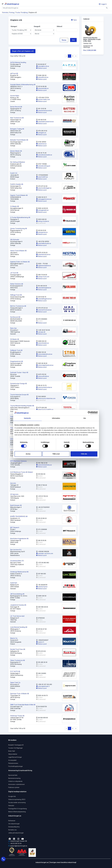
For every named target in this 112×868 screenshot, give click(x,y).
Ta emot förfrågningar (15, 748)
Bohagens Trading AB (17, 129)
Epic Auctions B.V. (16, 550)
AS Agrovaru (14, 494)
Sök (73, 40)
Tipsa (74, 20)
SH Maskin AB (15, 339)
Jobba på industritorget (16, 833)
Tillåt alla (84, 454)
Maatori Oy (14, 638)
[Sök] (107, 8)
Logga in (103, 4)
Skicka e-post (41, 68)
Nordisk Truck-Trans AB (18, 649)
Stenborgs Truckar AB (17, 716)
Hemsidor (11, 806)
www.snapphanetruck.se (45, 365)
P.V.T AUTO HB (15, 671)
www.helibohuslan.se (44, 243)
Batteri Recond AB (16, 107)
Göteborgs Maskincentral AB (19, 572)
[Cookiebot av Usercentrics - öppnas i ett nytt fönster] (89, 413)
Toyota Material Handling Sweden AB (22, 406)
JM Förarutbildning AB (17, 594)
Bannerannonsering (14, 778)
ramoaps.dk (41, 332)
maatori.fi (40, 642)
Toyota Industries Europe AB (19, 395)
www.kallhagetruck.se (44, 299)
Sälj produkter (13, 754)
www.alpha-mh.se (43, 66)
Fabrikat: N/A (87, 43)
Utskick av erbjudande (15, 781)
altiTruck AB (14, 73)
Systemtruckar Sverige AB (19, 384)
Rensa (64, 40)
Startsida (5, 12)
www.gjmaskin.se (42, 210)
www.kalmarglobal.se (44, 288)
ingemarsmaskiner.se (43, 266)
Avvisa (28, 454)
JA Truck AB (14, 273)
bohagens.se (41, 133)
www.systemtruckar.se (44, 387)
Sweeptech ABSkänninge (88, 46)
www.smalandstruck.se (44, 354)
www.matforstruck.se (44, 310)
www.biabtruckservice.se (45, 122)
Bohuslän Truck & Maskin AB (19, 140)
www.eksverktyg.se (43, 166)
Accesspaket (12, 760)
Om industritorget (14, 824)
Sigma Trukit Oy (15, 682)
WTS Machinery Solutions (18, 461)
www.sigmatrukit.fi (43, 686)
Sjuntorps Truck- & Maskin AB (20, 694)
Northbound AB (15, 317)
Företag (12, 12)
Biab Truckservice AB (17, 118)
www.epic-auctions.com (45, 553)
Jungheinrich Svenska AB (18, 605)
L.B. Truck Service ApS (17, 616)
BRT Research (15, 527)
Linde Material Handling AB (19, 627)
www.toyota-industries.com (46, 398)
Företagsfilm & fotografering (18, 809)
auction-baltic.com (43, 99)
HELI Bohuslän (15, 240)
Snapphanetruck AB (17, 361)
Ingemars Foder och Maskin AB (20, 262)
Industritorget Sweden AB (18, 841)
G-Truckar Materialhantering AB (20, 217)
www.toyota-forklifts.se (45, 409)
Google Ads (12, 796)
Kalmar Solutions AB (17, 284)
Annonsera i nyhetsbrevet (16, 784)
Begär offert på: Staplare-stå (23, 51)
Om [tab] (85, 418)
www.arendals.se (42, 88)
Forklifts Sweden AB (17, 184)
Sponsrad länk (13, 775)
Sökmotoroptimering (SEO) (17, 799)
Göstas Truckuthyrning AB (19, 228)
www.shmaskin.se (42, 343)
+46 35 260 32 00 (15, 843)
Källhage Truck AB (16, 295)
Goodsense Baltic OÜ (17, 561)
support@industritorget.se (18, 846)
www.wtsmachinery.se (44, 465)
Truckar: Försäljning (21, 12)
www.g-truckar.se (43, 221)
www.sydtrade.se (42, 376)
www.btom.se (41, 144)
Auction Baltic (15, 96)
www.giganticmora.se (44, 199)
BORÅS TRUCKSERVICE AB (19, 516)
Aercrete (13, 483)
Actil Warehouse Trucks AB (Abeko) (22, 472)
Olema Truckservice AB (18, 660)
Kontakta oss (12, 830)
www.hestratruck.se (43, 254)
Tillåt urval (56, 454)
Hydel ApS (14, 583)
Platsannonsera (13, 763)
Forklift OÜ (14, 173)
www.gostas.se (42, 232)
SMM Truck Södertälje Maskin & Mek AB (23, 705)
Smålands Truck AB (16, 350)
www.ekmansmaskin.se (44, 155)
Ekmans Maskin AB (16, 151)
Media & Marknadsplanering (17, 812)
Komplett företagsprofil (16, 745)
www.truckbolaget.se (44, 188)
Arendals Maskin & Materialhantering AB (23, 85)
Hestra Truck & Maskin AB (18, 251)
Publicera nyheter (14, 787)
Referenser (12, 821)
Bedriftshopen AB (16, 505)
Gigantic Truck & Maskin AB (19, 195)
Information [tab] (56, 418)
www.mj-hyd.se (42, 587)
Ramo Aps (14, 328)
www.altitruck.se (42, 77)
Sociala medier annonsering (17, 802)
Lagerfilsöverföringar (15, 757)
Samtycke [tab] (27, 418)
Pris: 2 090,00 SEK (90, 50)
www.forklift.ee (42, 177)
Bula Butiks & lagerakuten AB (19, 539)
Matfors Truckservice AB (18, 306)
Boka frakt (12, 751)
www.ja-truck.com (43, 277)
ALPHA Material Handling (18, 62)
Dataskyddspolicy (14, 827)
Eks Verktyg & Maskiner (18, 162)
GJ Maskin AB (15, 206)
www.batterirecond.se (44, 110)
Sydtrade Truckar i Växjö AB (19, 372)
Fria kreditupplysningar (16, 766)
